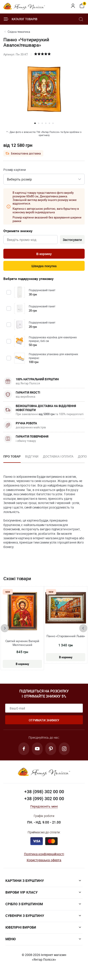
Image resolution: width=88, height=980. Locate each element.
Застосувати (72, 240)
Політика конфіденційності (44, 854)
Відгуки (32, 456)
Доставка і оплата (58, 456)
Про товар (12, 456)
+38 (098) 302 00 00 (44, 792)
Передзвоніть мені (44, 806)
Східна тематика (19, 32)
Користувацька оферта (44, 860)
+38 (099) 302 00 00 (44, 798)
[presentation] (5, 628)
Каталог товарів (20, 19)
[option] (12, 458)
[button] (35, 123)
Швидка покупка (44, 266)
